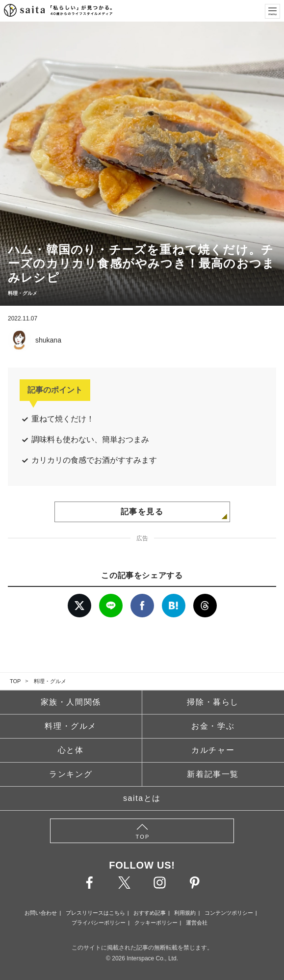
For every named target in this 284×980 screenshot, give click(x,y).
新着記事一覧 (213, 774)
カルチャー (213, 750)
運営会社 (197, 923)
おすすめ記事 (150, 913)
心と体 (71, 750)
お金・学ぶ (213, 726)
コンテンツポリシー (229, 913)
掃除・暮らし (213, 702)
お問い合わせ (41, 913)
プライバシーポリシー (99, 923)
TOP (15, 681)
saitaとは (142, 798)
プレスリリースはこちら (95, 913)
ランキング (71, 774)
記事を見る (142, 512)
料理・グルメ (50, 681)
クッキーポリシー (156, 923)
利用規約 (185, 913)
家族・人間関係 (71, 702)
